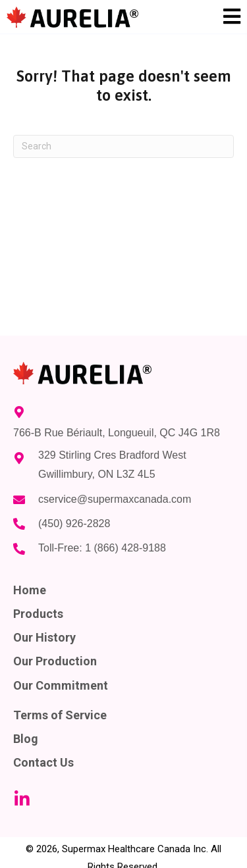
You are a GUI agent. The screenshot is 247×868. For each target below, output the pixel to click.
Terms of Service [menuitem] (60, 715)
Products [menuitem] (38, 614)
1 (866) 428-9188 (125, 548)
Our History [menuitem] (44, 637)
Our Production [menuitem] (55, 661)
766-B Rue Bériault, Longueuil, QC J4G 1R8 (117, 433)
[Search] (123, 146)
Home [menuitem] (30, 590)
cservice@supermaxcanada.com (115, 499)
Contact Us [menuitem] (43, 762)
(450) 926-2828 (74, 523)
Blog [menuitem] (26, 739)
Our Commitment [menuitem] (61, 685)
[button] (22, 799)
